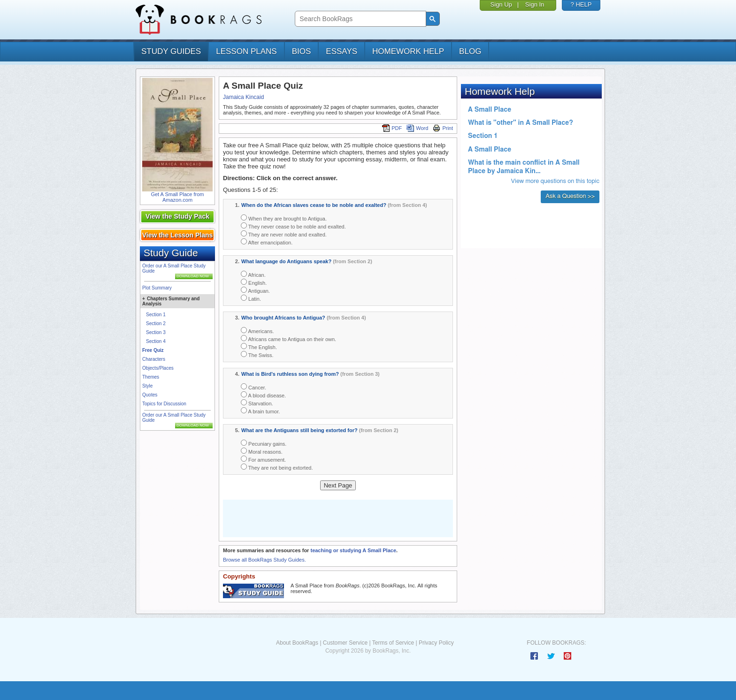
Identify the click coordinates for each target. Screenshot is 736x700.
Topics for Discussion (164, 404)
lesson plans (246, 51)
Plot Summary (157, 288)
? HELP (581, 4)
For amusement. (263, 459)
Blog (470, 51)
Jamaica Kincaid (243, 97)
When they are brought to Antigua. (284, 218)
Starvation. (257, 403)
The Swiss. (257, 354)
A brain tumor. (260, 411)
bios (302, 51)
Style (147, 386)
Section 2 (156, 323)
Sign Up (501, 4)
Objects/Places (158, 368)
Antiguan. (255, 290)
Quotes (150, 395)
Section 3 (156, 332)
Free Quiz (153, 350)
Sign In (535, 4)
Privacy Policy (436, 643)
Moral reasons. (262, 451)
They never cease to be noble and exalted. (293, 226)
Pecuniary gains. (264, 443)
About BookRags (297, 643)
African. (253, 274)
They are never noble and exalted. (284, 234)
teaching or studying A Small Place (353, 550)
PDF (392, 128)
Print (443, 128)
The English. (259, 346)
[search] (359, 19)
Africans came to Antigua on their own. (288, 339)
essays (341, 51)
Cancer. (253, 387)
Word (417, 128)
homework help (408, 51)
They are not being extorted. (277, 467)
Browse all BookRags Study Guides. (264, 560)
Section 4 (156, 341)
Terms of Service (393, 643)
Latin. (251, 298)
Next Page (338, 485)
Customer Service (345, 643)
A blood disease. (263, 395)
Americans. (257, 331)
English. (254, 282)
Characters (154, 359)
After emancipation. (267, 242)
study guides (171, 51)
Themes (151, 377)
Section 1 (156, 315)
